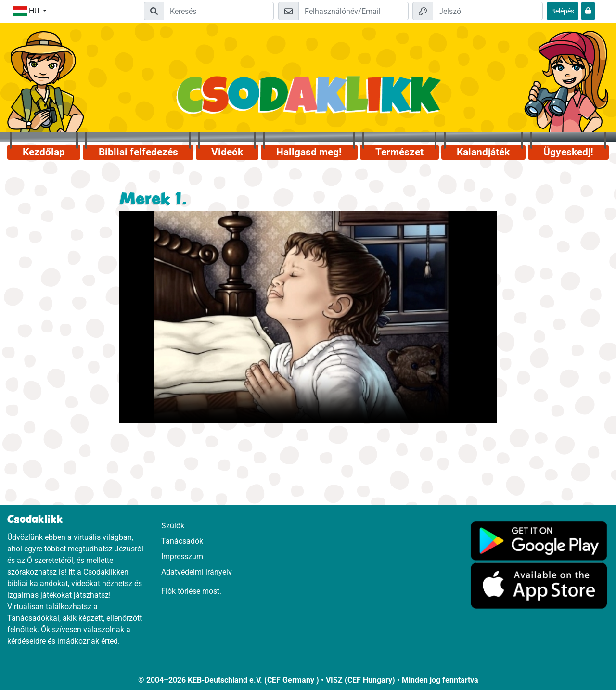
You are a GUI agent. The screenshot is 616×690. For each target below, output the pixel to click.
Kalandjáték (483, 152)
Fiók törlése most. (191, 591)
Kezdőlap (44, 152)
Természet (399, 152)
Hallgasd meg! (309, 152)
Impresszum (182, 556)
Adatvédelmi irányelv (197, 572)
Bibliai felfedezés (138, 152)
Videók (227, 152)
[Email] (353, 11)
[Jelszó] (488, 11)
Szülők (173, 526)
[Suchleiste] (219, 11)
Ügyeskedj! (568, 152)
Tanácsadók (182, 541)
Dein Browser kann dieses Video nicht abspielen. (308, 317)
